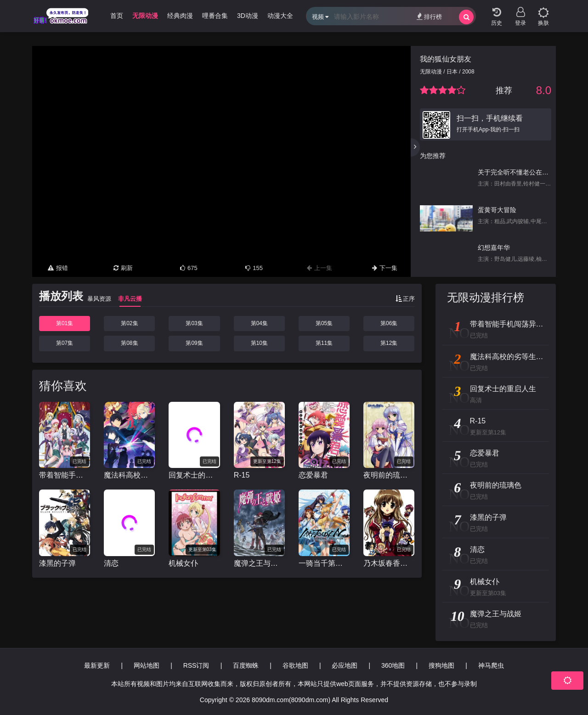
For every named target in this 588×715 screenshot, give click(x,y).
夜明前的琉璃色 (389, 475)
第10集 (259, 343)
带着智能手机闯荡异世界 (65, 475)
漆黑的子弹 (57, 563)
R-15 (242, 475)
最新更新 (97, 665)
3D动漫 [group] (248, 16)
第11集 (324, 343)
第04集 (259, 323)
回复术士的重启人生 (194, 475)
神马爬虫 (491, 665)
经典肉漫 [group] (180, 16)
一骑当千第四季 (324, 563)
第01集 (65, 323)
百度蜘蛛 (246, 665)
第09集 (194, 343)
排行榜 (429, 16)
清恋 (111, 563)
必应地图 (345, 665)
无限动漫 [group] (145, 16)
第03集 (194, 323)
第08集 (129, 343)
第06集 (389, 323)
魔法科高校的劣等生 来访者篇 (129, 475)
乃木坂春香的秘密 (389, 563)
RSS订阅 (196, 665)
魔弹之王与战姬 (259, 563)
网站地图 (147, 665)
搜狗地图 (441, 665)
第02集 (129, 323)
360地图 (393, 665)
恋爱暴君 (313, 475)
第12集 (389, 343)
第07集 (65, 343)
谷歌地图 (295, 665)
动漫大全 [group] (280, 16)
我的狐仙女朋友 (446, 59)
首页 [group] (117, 16)
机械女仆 (183, 563)
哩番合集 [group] (215, 16)
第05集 (324, 323)
